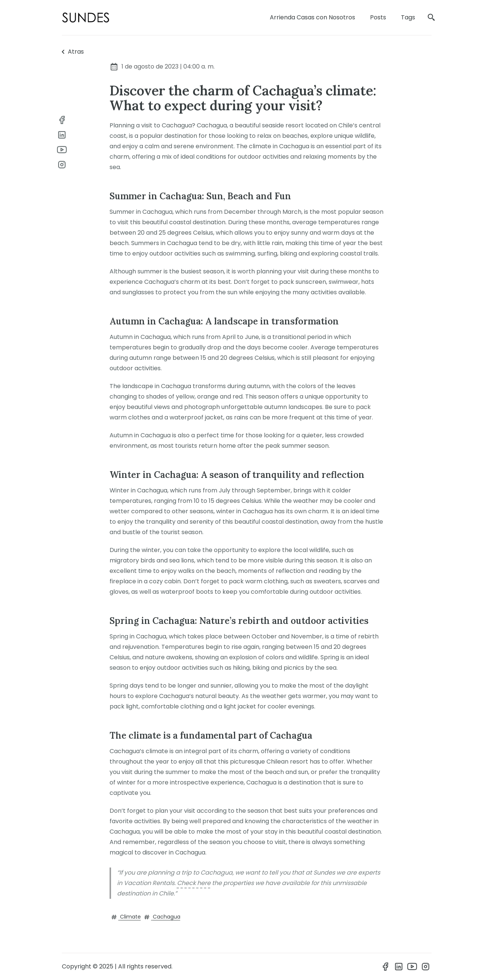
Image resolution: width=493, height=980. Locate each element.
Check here (194, 883)
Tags (408, 17)
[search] (432, 18)
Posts (378, 17)
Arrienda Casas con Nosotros (312, 17)
